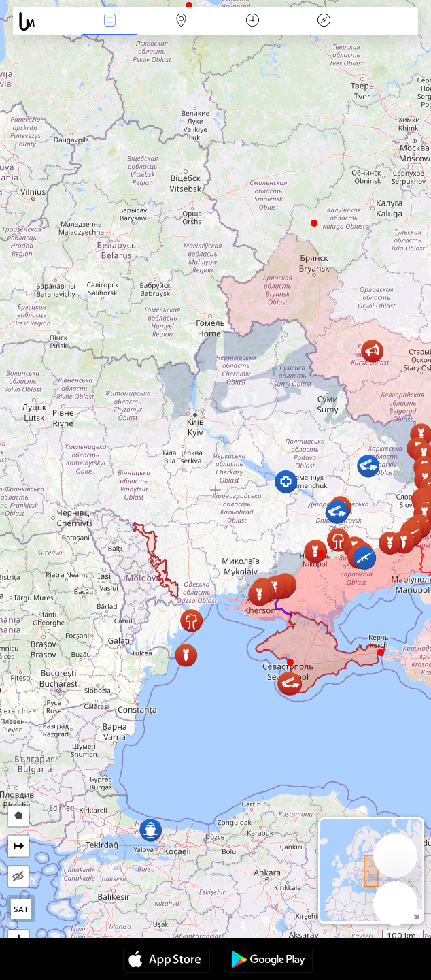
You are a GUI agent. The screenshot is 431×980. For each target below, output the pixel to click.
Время (253, 21)
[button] (321, 553)
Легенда (324, 21)
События (109, 21)
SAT (21, 909)
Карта (181, 21)
